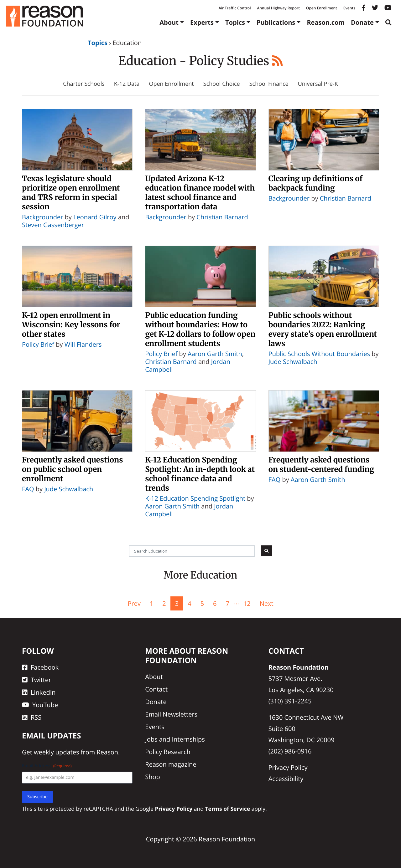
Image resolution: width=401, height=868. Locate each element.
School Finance (269, 84)
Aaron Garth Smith (215, 354)
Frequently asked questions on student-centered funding (321, 465)
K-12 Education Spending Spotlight (195, 498)
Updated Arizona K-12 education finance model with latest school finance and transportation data (200, 193)
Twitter (36, 680)
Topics (235, 22)
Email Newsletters (171, 714)
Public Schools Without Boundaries (319, 354)
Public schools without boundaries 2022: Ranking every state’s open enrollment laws (323, 329)
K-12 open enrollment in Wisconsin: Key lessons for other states (71, 325)
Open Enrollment (322, 8)
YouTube (40, 705)
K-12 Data (127, 84)
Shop (153, 777)
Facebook (40, 667)
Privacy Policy (288, 767)
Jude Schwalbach (293, 362)
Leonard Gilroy (95, 217)
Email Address (47, 766)
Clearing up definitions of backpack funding (315, 183)
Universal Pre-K (318, 84)
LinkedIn (39, 692)
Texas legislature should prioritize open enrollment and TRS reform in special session (71, 193)
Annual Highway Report (278, 8)
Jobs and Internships (175, 739)
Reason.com (326, 22)
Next (267, 603)
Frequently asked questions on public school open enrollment (73, 469)
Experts (202, 22)
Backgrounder (42, 217)
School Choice (222, 84)
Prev (134, 603)
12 (247, 603)
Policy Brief (38, 344)
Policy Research (168, 752)
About (169, 22)
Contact (156, 689)
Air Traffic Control (235, 8)
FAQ (28, 489)
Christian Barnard (222, 217)
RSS (32, 717)
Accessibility (286, 779)
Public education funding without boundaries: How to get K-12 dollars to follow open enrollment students (200, 329)
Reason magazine (171, 764)
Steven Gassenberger (53, 225)
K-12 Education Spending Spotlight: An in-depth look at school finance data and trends (200, 474)
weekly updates (56, 752)
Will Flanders (83, 344)
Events (349, 8)
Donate (362, 22)
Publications (276, 22)
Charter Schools (84, 84)
